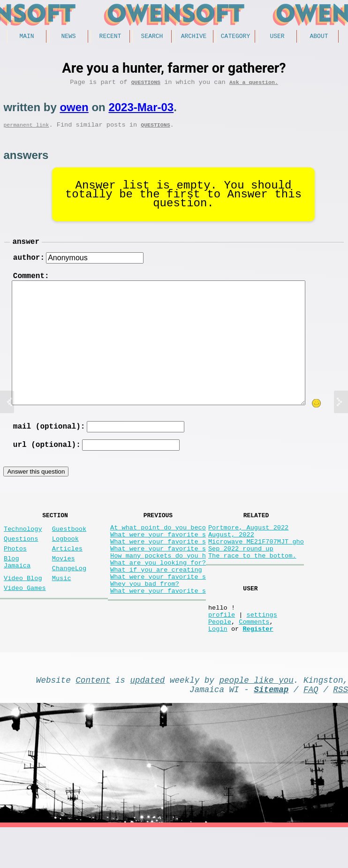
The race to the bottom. (252, 579)
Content (93, 717)
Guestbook (69, 545)
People (220, 654)
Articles (67, 569)
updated (147, 717)
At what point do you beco (158, 544)
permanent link (26, 130)
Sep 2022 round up (241, 570)
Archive (194, 37)
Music (62, 604)
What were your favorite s (158, 553)
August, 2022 (231, 553)
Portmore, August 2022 (248, 544)
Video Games (25, 615)
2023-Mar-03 (141, 110)
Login (218, 663)
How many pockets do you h (158, 579)
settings (261, 645)
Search (152, 37)
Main (26, 37)
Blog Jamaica (17, 585)
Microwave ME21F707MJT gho (256, 562)
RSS (340, 728)
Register (258, 663)
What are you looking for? (158, 588)
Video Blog (23, 604)
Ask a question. (254, 85)
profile (222, 645)
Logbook (65, 557)
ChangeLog (69, 592)
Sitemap (271, 728)
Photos (15, 569)
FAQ (311, 728)
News (68, 37)
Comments (254, 654)
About (319, 37)
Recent (110, 37)
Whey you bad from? (145, 615)
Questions (146, 85)
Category (235, 37)
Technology (23, 545)
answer (26, 248)
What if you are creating (156, 597)
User (277, 37)
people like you (257, 717)
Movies (64, 580)
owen (74, 110)
